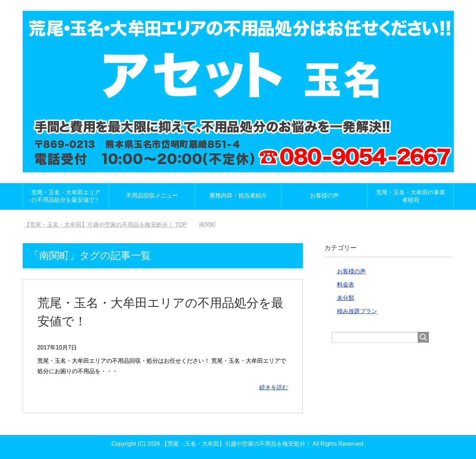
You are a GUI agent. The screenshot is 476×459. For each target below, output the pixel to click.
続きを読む (274, 387)
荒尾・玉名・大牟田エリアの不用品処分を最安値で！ (66, 196)
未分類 (346, 298)
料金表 (346, 285)
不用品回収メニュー (152, 196)
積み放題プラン (357, 311)
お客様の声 (324, 196)
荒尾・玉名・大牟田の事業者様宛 (411, 196)
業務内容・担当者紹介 (238, 196)
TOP (105, 225)
